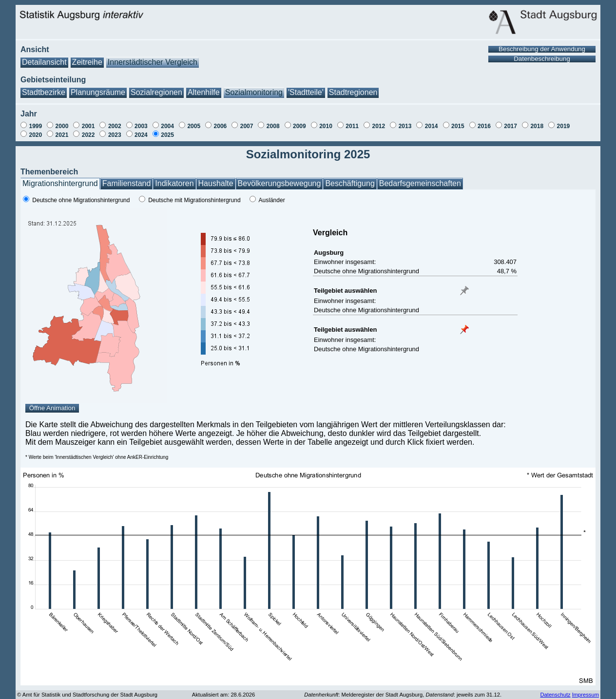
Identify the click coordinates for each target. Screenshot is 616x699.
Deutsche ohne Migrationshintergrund (81, 200)
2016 (484, 126)
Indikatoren (174, 183)
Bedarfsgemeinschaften (420, 183)
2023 (115, 135)
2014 (432, 126)
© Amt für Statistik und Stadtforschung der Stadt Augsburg (87, 695)
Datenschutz (555, 695)
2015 (458, 126)
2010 (326, 126)
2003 (141, 126)
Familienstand (127, 183)
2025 (167, 135)
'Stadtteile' (306, 92)
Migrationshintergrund (60, 183)
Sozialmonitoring (254, 92)
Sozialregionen (156, 92)
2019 (564, 126)
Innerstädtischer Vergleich (153, 62)
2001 (88, 126)
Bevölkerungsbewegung (279, 183)
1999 (35, 126)
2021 (62, 135)
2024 (141, 135)
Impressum (586, 695)
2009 (299, 126)
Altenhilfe (204, 92)
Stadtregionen (353, 92)
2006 (221, 126)
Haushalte (216, 183)
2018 (537, 126)
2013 (405, 126)
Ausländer (272, 200)
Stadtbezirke (44, 92)
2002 (115, 126)
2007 (247, 126)
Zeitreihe (87, 62)
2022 (88, 135)
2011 (352, 126)
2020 (35, 135)
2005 (194, 126)
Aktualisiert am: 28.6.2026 (223, 695)
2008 (273, 126)
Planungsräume (98, 92)
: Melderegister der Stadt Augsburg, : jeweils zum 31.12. (403, 695)
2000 (62, 126)
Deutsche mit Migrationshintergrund (194, 200)
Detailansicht (44, 62)
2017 (510, 126)
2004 (167, 126)
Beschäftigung (350, 183)
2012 (378, 126)
